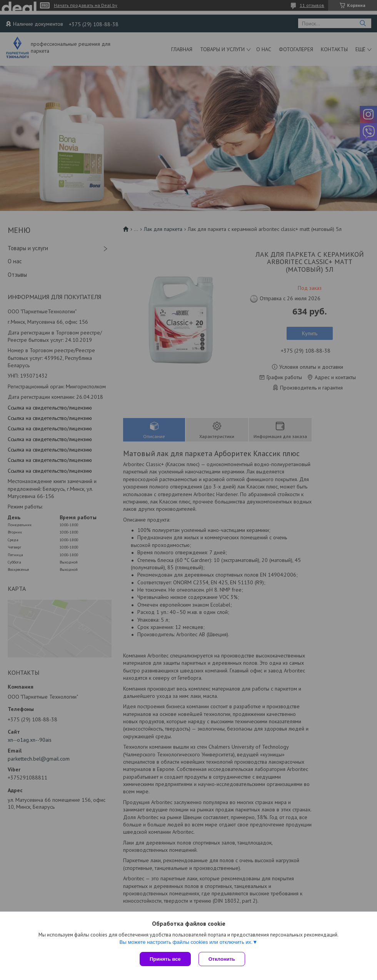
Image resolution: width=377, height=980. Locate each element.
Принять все (165, 959)
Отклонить (222, 959)
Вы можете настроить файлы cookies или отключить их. (186, 942)
